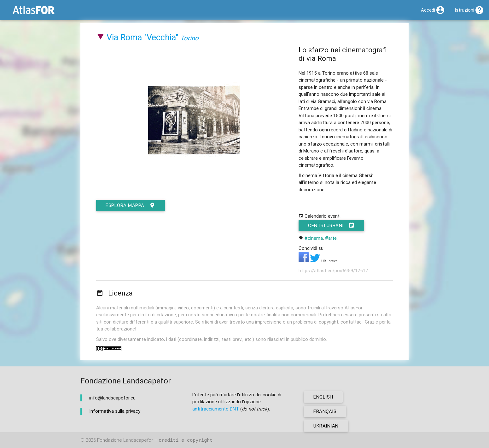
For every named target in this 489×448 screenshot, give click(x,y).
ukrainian (326, 426)
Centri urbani (331, 226)
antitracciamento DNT (216, 409)
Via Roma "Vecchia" (142, 37)
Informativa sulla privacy (115, 411)
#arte (331, 238)
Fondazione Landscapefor (125, 440)
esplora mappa (131, 205)
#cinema (314, 238)
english (323, 397)
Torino (189, 38)
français (325, 411)
